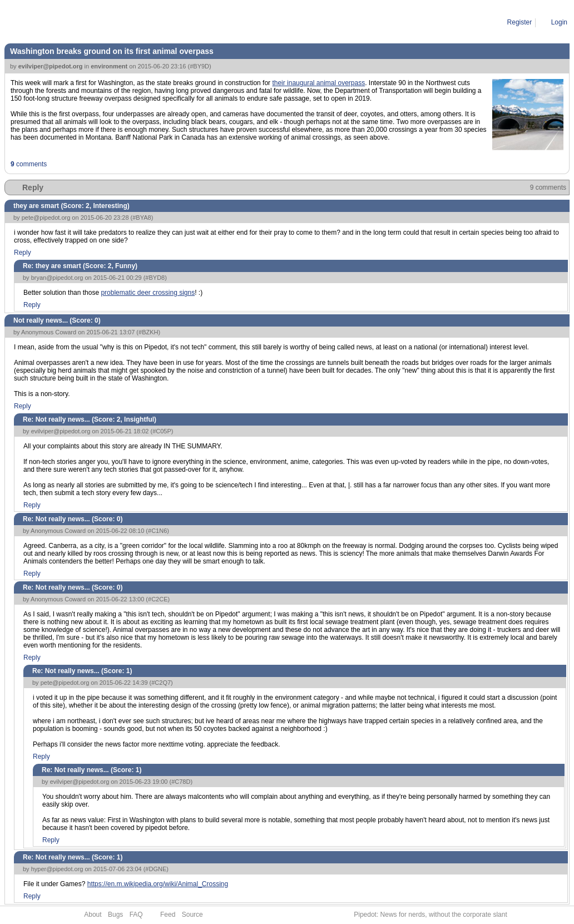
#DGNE (156, 869)
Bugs (115, 915)
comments (29, 164)
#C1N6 (157, 531)
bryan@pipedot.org (57, 278)
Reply (33, 187)
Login (559, 22)
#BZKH (148, 332)
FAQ (136, 915)
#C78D (181, 782)
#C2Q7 (161, 683)
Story (55, 22)
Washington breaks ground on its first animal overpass (192, 22)
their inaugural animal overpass (318, 83)
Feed (168, 915)
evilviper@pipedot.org (51, 66)
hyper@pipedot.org (57, 869)
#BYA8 (142, 218)
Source (192, 915)
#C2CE (158, 599)
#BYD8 (155, 278)
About (93, 915)
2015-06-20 (87, 22)
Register (520, 22)
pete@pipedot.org (46, 218)
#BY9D (199, 66)
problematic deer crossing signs (148, 293)
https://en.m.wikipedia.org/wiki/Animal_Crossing (158, 884)
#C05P (162, 431)
